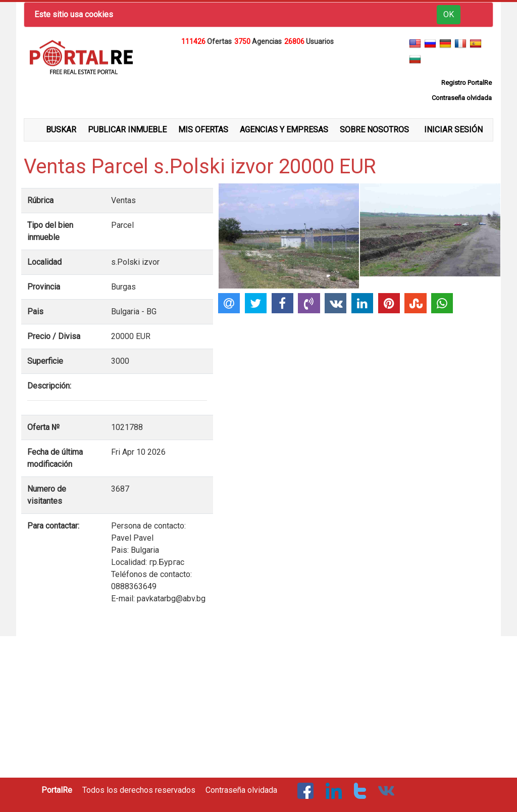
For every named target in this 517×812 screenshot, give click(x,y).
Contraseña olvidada (241, 790)
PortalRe (57, 790)
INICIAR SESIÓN (453, 130)
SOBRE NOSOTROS (374, 130)
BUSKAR (61, 130)
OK (449, 14)
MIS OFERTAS (203, 130)
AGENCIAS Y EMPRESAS (284, 130)
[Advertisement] (258, 73)
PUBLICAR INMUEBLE (127, 130)
